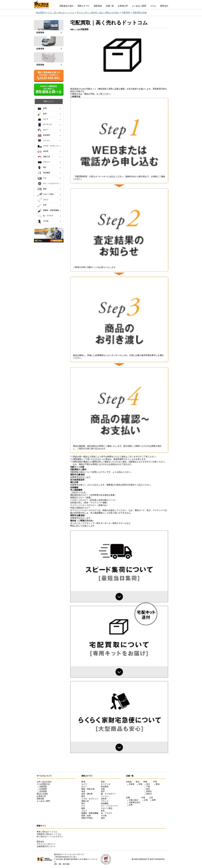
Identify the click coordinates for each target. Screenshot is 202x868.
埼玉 (148, 784)
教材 (45, 189)
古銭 (103, 789)
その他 (46, 221)
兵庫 (131, 805)
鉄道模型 (47, 135)
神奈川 (149, 794)
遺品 (103, 818)
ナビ (45, 178)
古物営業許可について (46, 846)
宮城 (140, 784)
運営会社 (164, 6)
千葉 (148, 787)
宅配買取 (43, 787)
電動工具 (47, 157)
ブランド (47, 162)
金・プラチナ (48, 216)
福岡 (154, 800)
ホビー (46, 130)
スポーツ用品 (48, 194)
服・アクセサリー (108, 794)
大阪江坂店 (133, 800)
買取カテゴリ (84, 6)
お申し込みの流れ (44, 782)
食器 (83, 791)
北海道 (132, 784)
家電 (45, 108)
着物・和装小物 (88, 789)
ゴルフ (46, 200)
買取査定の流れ (67, 6)
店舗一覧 (110, 6)
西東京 (149, 791)
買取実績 (98, 6)
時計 (45, 167)
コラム (153, 6)
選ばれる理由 (42, 794)
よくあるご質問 (139, 6)
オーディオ (47, 124)
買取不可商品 (87, 818)
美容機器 (47, 173)
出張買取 (43, 789)
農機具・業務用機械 (51, 210)
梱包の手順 (89, 94)
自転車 (46, 151)
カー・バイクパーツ (51, 183)
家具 (83, 796)
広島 (146, 800)
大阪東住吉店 (134, 802)
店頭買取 (43, 791)
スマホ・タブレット (51, 146)
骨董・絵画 (86, 816)
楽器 (45, 114)
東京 (148, 789)
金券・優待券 (87, 794)
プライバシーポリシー (46, 844)
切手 (103, 791)
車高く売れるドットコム (47, 832)
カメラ (46, 119)
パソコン (47, 140)
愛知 (158, 784)
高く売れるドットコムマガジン (50, 836)
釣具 (45, 205)
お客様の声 (123, 6)
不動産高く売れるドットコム (49, 834)
